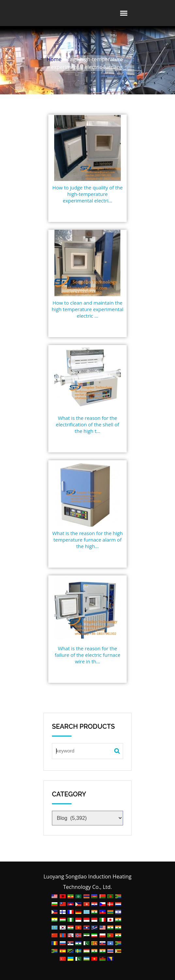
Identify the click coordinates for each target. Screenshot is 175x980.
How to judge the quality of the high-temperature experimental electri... (87, 194)
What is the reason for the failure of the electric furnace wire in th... (87, 655)
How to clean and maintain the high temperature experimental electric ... (87, 309)
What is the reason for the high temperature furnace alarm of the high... (87, 540)
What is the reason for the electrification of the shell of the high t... (87, 424)
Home (54, 59)
